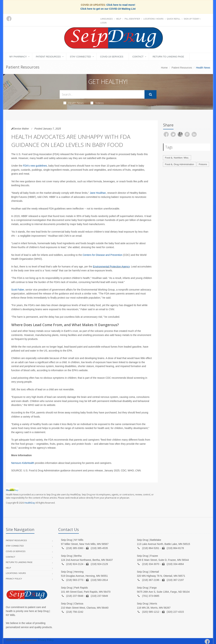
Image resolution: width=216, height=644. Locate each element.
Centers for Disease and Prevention (103, 255)
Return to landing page (168, 57)
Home (164, 68)
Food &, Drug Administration (180, 164)
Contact (138, 57)
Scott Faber (18, 290)
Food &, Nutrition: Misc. (177, 158)
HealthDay (30, 503)
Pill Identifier (132, 19)
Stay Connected (80, 57)
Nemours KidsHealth (23, 463)
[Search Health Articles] (102, 94)
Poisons (203, 164)
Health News (74, 103)
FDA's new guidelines (35, 166)
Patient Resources (48, 57)
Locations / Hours (153, 19)
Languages (106, 19)
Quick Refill (174, 19)
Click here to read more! (121, 5)
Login (103, 23)
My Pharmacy (18, 57)
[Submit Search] (150, 94)
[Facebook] (9, 19)
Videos (97, 103)
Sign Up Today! (192, 19)
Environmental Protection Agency (111, 267)
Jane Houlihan (98, 193)
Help (119, 19)
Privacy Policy (14, 579)
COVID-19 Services (112, 57)
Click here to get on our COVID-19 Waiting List (108, 9)
